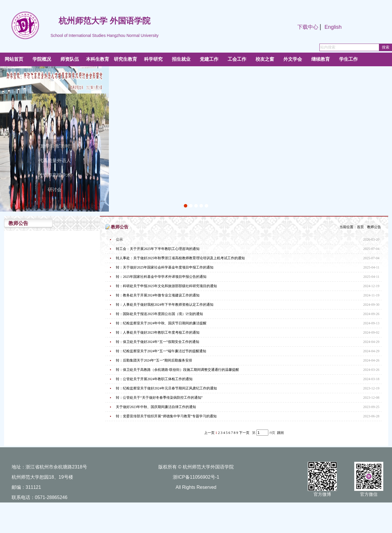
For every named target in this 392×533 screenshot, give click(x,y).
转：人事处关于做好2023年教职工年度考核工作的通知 (158, 332)
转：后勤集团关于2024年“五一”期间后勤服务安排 (154, 360)
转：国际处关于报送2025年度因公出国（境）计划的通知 (159, 314)
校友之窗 (265, 59)
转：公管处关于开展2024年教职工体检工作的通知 (154, 379)
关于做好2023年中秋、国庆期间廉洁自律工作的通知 (156, 407)
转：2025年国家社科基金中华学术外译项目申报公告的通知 (161, 277)
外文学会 (293, 59)
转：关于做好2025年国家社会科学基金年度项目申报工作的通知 (165, 267)
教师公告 (374, 227)
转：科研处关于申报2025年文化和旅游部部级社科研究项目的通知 (166, 286)
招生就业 (181, 59)
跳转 (280, 433)
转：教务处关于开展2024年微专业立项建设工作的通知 (158, 295)
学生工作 (348, 59)
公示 (119, 239)
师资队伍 (70, 59)
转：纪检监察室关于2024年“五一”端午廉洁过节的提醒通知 (161, 351)
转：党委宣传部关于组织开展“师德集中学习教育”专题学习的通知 (166, 416)
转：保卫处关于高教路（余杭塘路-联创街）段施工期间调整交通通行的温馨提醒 (177, 370)
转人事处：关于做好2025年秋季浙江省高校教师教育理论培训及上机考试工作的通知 (180, 258)
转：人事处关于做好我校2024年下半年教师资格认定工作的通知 (165, 305)
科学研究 (153, 59)
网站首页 (14, 59)
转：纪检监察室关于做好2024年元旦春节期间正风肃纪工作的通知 (166, 388)
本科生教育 (98, 59)
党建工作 (209, 59)
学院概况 (42, 59)
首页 (360, 227)
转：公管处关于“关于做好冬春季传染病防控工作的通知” (159, 398)
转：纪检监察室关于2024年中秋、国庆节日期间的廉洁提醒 (161, 323)
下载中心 (308, 27)
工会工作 (237, 59)
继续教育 (321, 59)
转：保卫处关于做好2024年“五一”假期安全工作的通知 (158, 342)
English (333, 27)
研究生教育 (125, 59)
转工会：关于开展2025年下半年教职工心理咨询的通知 (158, 249)
